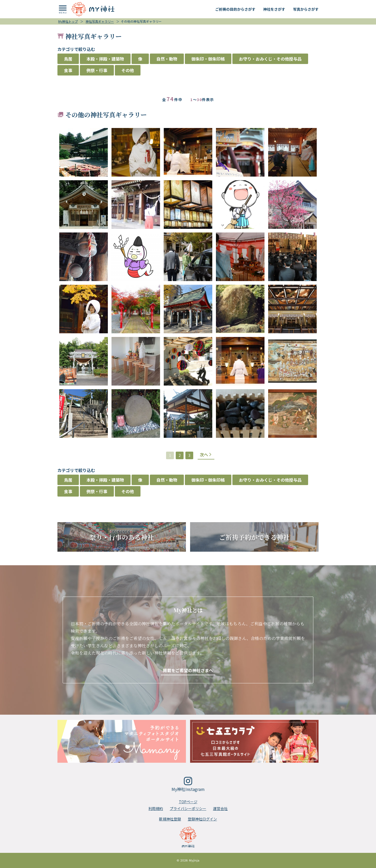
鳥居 (68, 59)
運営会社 (220, 808)
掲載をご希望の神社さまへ (188, 670)
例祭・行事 (97, 70)
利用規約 (156, 808)
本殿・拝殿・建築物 (105, 59)
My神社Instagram (188, 785)
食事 (68, 70)
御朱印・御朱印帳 (208, 59)
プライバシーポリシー (188, 808)
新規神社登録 (170, 819)
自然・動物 (167, 59)
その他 (128, 70)
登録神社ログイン (202, 819)
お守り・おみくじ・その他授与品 (270, 59)
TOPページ (188, 802)
